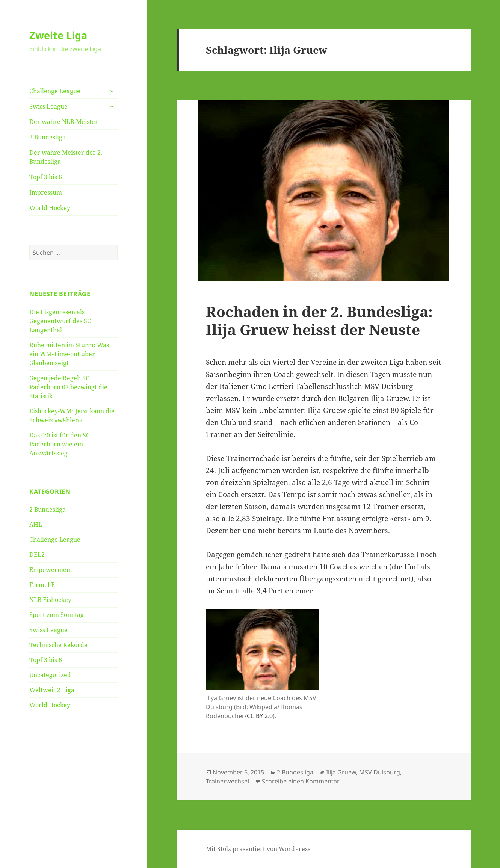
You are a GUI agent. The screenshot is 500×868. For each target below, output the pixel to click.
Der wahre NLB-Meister (64, 122)
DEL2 (37, 555)
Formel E (42, 585)
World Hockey (50, 208)
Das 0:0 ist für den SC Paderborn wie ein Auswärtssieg (60, 444)
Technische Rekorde (58, 645)
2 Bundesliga (48, 137)
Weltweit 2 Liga (52, 690)
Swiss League (48, 106)
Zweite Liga (58, 35)
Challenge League (55, 91)
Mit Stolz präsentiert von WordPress (258, 849)
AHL (36, 525)
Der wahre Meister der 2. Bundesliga (66, 157)
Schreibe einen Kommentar (301, 781)
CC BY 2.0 (260, 716)
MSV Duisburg (380, 772)
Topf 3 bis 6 (46, 177)
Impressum (46, 192)
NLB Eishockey (50, 600)
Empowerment (51, 570)
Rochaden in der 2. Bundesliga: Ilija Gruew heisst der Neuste (319, 320)
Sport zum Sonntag (57, 615)
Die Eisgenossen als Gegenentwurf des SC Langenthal (60, 321)
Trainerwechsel (227, 781)
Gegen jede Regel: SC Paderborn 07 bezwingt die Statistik (68, 387)
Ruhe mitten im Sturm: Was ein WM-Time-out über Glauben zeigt (69, 354)
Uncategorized (50, 675)
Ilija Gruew (341, 772)
